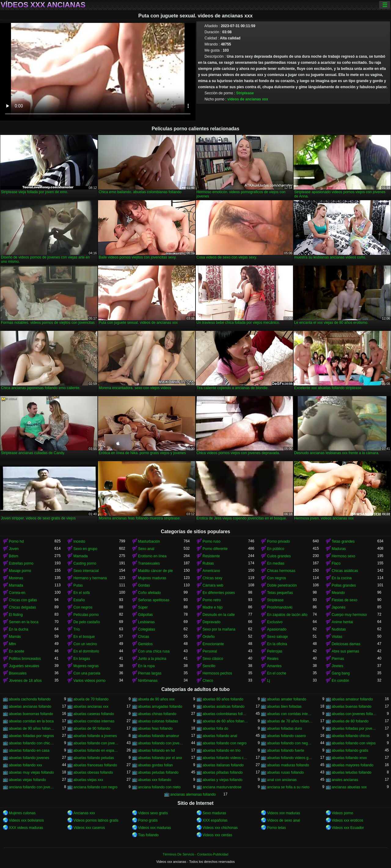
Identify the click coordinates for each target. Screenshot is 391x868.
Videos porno (343, 813)
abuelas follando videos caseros (225, 758)
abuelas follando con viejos (354, 743)
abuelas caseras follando (94, 714)
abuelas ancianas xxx (91, 707)
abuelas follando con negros (290, 743)
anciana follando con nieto (159, 787)
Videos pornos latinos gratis (96, 820)
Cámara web (213, 585)
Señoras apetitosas (154, 600)
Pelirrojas (275, 651)
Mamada (80, 556)
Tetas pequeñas (280, 593)
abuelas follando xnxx (349, 758)
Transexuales (149, 563)
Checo (208, 681)
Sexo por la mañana (219, 629)
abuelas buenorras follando (31, 714)
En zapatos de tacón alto (287, 615)
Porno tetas (276, 828)
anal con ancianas (282, 780)
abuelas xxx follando (155, 780)
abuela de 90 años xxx (156, 699)
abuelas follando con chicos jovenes (32, 743)
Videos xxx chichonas (220, 828)
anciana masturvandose (222, 787)
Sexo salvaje (277, 637)
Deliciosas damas (346, 644)
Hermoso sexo (343, 556)
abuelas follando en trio (221, 750)
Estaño (79, 600)
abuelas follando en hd (157, 750)
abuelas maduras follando (288, 765)
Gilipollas (146, 615)
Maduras (339, 549)
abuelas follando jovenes (29, 758)
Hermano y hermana (90, 578)
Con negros (276, 578)
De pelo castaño (87, 622)
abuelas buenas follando (352, 707)
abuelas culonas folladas (158, 721)
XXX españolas (215, 820)
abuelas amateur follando (352, 699)
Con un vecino (85, 644)
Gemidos (145, 644)
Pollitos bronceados (25, 659)
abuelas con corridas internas (290, 714)
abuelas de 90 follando (92, 729)
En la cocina (342, 578)
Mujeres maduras (152, 578)
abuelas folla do (215, 729)
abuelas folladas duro (284, 729)
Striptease (245, 93)
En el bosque (84, 637)
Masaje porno (20, 571)
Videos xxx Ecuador (348, 828)
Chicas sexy (212, 578)
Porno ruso (212, 541)
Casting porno (85, 563)
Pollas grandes (344, 585)
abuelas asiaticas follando (223, 707)
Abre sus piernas (345, 651)
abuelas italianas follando (223, 765)
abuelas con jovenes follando (354, 714)
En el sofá (81, 593)
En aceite (16, 651)
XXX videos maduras (26, 828)
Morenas (16, 578)
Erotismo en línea (152, 556)
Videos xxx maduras (283, 813)
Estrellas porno (21, 563)
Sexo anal (146, 549)
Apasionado (277, 629)
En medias (276, 563)
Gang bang (341, 673)
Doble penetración (282, 585)
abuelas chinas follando (157, 714)
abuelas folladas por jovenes (354, 729)
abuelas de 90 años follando (32, 729)
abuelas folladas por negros (31, 736)
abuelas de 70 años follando (290, 721)
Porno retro (212, 600)
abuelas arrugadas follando (160, 707)
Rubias (208, 563)
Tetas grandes (343, 541)
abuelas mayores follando (353, 765)
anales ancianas (345, 780)
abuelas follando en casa (29, 750)
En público (276, 549)
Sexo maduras (214, 813)
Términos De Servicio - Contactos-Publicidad (196, 854)
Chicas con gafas (23, 600)
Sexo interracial (86, 571)
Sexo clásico (213, 659)
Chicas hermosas (281, 571)
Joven (14, 549)
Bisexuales (18, 673)
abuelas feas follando (155, 729)
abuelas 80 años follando (223, 699)
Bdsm (14, 556)
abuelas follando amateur (159, 736)
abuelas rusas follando (285, 772)
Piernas (338, 659)
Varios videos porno (89, 681)
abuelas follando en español (96, 750)
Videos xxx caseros (89, 828)
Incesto (79, 541)
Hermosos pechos (217, 673)
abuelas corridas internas (94, 721)
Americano (211, 571)
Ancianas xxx (84, 813)
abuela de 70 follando (91, 699)
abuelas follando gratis (350, 750)
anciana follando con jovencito (32, 787)
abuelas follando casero (286, 736)
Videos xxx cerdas (217, 835)
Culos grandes (279, 556)
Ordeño (209, 637)
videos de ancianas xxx (248, 99)
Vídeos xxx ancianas (43, 5)
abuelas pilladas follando (223, 772)
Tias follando (148, 835)
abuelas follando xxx (26, 765)
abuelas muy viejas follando (31, 772)
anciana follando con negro (95, 787)
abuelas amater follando (287, 699)
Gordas (144, 585)
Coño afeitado (150, 593)
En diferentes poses (219, 593)
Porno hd (16, 541)
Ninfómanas (148, 681)
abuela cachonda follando (30, 699)
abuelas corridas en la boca (31, 721)
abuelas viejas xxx (88, 780)
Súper (143, 607)
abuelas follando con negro (225, 743)
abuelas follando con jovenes (161, 743)
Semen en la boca (24, 622)
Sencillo (209, 666)
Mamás (15, 637)
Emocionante (213, 644)
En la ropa (146, 666)
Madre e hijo (213, 607)
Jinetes (338, 666)
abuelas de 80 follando (350, 721)
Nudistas (339, 629)
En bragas (82, 659)
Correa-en (17, 593)
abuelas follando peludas (94, 758)
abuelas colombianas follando (225, 714)
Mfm (12, 644)
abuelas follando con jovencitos (96, 743)
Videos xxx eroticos (347, 820)
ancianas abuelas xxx (349, 787)
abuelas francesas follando (95, 765)
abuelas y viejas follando (223, 780)
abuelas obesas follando (93, 772)
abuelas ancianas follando (30, 707)
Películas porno (86, 615)
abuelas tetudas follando (352, 772)
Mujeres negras (86, 666)
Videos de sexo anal (283, 820)
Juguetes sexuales (24, 666)
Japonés (339, 607)
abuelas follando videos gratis (290, 758)
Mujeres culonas (22, 813)
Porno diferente (215, 549)
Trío (77, 629)
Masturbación (149, 541)
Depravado (212, 622)
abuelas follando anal (220, 736)
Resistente (211, 556)
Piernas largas (150, 673)
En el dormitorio (86, 651)
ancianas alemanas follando (193, 794)
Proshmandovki (280, 607)
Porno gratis (148, 820)
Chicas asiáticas (345, 571)
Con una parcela (87, 673)
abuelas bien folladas (284, 707)
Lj (268, 681)
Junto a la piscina (152, 659)
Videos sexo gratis (153, 813)
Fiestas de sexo (345, 600)
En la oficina (277, 644)
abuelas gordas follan (155, 765)
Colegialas (147, 629)
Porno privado (278, 541)
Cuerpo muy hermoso (349, 615)
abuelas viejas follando (27, 780)
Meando (338, 593)
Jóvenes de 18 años (25, 681)
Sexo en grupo (85, 549)
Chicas (144, 637)
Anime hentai (342, 622)
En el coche (277, 673)
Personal (210, 651)
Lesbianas (146, 622)
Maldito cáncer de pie (155, 571)
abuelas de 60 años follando (225, 721)
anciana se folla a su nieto (288, 787)
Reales (273, 659)
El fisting (16, 615)
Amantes (274, 666)
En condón (340, 681)
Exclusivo (275, 622)
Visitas (337, 637)
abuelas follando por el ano (160, 758)
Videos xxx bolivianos (26, 820)
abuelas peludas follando (158, 772)
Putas (78, 585)
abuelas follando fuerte (285, 750)
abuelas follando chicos (351, 736)
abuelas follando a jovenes (95, 736)
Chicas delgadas (22, 607)
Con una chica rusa (154, 651)
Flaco (336, 563)
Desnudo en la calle (219, 615)
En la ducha (18, 629)
